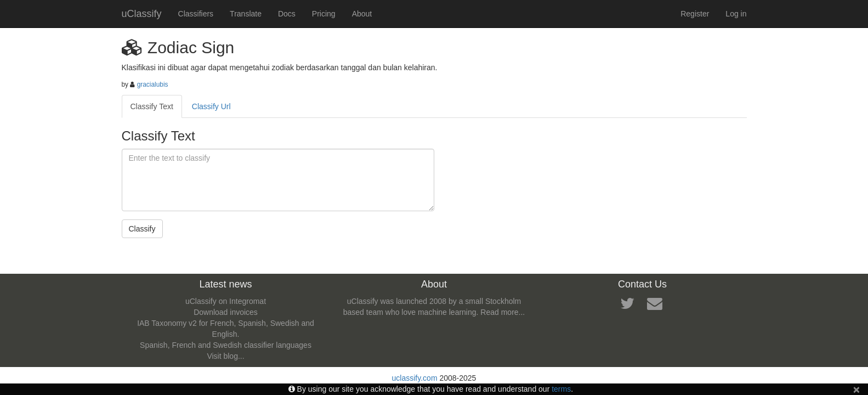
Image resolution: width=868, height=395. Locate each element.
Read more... (503, 312)
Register (695, 14)
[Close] (856, 389)
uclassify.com (415, 378)
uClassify (142, 14)
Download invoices (226, 312)
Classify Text (152, 106)
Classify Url (211, 106)
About (362, 14)
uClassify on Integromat (226, 301)
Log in (736, 14)
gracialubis (153, 84)
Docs (287, 14)
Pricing (324, 14)
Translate (246, 14)
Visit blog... (225, 356)
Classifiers (196, 14)
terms (561, 389)
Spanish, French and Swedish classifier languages (226, 345)
